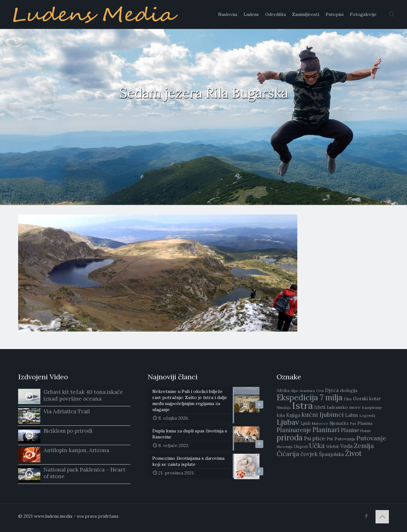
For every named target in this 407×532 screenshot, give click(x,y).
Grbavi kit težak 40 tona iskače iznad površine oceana (83, 395)
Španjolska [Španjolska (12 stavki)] (331, 454)
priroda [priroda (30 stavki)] (290, 438)
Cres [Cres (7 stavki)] (320, 391)
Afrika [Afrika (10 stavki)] (283, 390)
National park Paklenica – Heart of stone (84, 473)
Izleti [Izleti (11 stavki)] (320, 407)
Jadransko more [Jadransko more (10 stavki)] (344, 407)
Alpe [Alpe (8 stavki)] (294, 391)
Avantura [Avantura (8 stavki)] (307, 391)
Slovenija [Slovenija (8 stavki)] (285, 447)
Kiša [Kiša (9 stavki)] (281, 415)
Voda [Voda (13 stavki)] (346, 446)
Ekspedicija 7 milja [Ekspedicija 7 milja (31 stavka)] (310, 397)
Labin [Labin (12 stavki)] (352, 415)
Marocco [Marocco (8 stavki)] (320, 423)
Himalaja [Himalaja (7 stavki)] (284, 408)
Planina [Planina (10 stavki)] (365, 423)
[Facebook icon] (366, 516)
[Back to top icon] (382, 517)
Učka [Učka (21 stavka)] (317, 446)
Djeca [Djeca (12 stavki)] (332, 390)
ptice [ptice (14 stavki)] (319, 438)
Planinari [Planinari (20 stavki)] (326, 430)
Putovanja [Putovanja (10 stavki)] (345, 439)
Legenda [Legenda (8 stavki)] (367, 415)
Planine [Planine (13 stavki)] (350, 430)
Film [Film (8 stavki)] (348, 399)
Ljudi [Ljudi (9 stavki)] (305, 423)
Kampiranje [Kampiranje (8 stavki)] (372, 407)
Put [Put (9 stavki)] (330, 439)
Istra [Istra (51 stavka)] (302, 405)
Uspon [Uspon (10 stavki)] (301, 446)
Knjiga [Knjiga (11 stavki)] (293, 415)
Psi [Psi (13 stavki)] (307, 438)
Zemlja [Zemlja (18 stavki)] (364, 446)
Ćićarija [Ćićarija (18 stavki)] (288, 454)
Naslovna (168, 106)
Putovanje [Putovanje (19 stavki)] (371, 438)
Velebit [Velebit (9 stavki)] (332, 447)
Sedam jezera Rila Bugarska (220, 106)
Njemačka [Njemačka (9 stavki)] (339, 423)
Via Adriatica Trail (67, 411)
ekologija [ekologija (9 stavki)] (349, 391)
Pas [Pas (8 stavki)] (353, 423)
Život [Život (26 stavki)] (353, 453)
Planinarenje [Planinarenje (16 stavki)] (294, 430)
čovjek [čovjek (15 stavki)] (309, 454)
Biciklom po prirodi (68, 431)
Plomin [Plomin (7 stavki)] (366, 431)
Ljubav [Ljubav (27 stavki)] (288, 422)
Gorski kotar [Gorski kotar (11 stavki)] (367, 399)
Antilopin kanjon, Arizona (76, 450)
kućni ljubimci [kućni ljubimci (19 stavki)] (323, 414)
